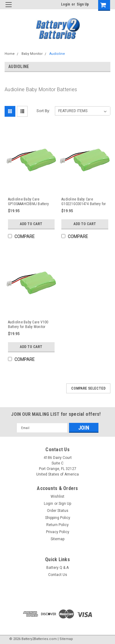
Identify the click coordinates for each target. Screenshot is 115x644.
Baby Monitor (32, 54)
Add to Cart (31, 224)
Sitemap (57, 539)
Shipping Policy (58, 518)
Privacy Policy (58, 532)
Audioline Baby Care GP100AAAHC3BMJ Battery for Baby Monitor (29, 202)
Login (65, 4)
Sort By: (43, 111)
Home (10, 54)
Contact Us (58, 575)
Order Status (58, 511)
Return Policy (57, 525)
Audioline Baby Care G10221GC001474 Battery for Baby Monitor (84, 202)
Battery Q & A (57, 568)
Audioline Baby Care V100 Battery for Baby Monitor (28, 324)
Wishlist (57, 496)
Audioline (57, 54)
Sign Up (83, 4)
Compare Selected (88, 388)
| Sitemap (65, 639)
